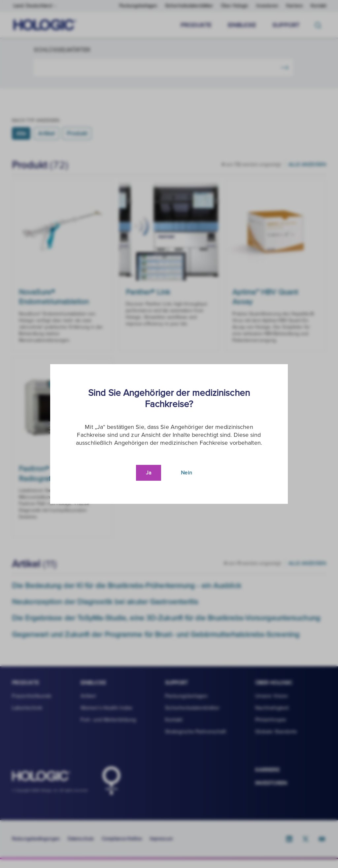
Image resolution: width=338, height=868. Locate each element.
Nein (186, 473)
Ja (149, 473)
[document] (169, 434)
